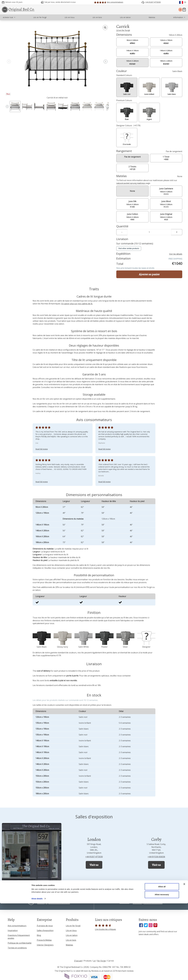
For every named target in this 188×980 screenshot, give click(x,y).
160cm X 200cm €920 (166, 217)
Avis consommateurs (17, 926)
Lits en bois (71, 940)
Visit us (94, 865)
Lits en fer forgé (73, 926)
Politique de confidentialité (20, 943)
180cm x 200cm (166, 63)
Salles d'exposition (45, 930)
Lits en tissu (71, 930)
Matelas (69, 945)
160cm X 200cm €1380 (132, 204)
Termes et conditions (17, 948)
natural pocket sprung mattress (131, 183)
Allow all (162, 963)
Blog (39, 935)
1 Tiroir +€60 (166, 158)
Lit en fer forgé (123, 30)
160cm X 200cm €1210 (166, 204)
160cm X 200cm (132, 63)
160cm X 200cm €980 (132, 217)
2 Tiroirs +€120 (132, 168)
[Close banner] (184, 961)
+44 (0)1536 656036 (156, 857)
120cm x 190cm (166, 42)
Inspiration (13, 930)
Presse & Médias (44, 940)
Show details (37, 975)
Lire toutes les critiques (105, 927)
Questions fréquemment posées (19, 937)
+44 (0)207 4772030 (94, 857)
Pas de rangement (132, 157)
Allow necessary (162, 971)
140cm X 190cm (132, 52)
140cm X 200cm (166, 52)
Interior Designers (45, 945)
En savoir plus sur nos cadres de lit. (77, 304)
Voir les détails (176, 254)
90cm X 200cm (132, 42)
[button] (106, 62)
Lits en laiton (72, 935)
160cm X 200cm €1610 (166, 191)
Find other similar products (129, 248)
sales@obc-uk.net (148, 902)
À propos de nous (45, 926)
